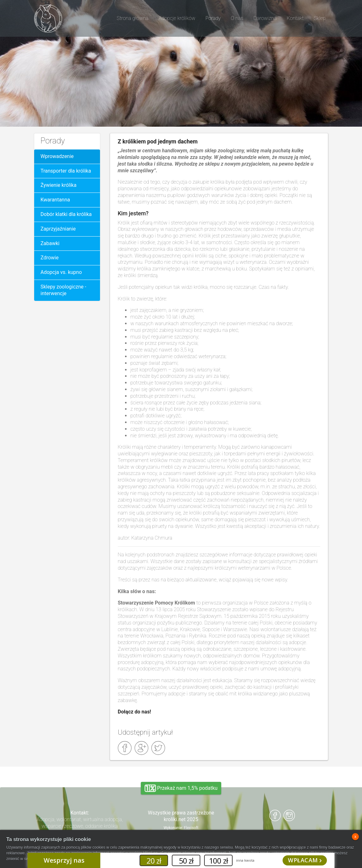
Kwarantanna (55, 200)
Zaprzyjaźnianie (58, 229)
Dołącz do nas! (134, 712)
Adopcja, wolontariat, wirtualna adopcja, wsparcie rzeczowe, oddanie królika (80, 823)
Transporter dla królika (66, 171)
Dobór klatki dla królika (66, 214)
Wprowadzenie (57, 156)
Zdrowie (50, 258)
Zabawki (50, 243)
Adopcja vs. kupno (61, 272)
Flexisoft (191, 828)
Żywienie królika (59, 185)
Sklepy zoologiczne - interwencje (63, 290)
